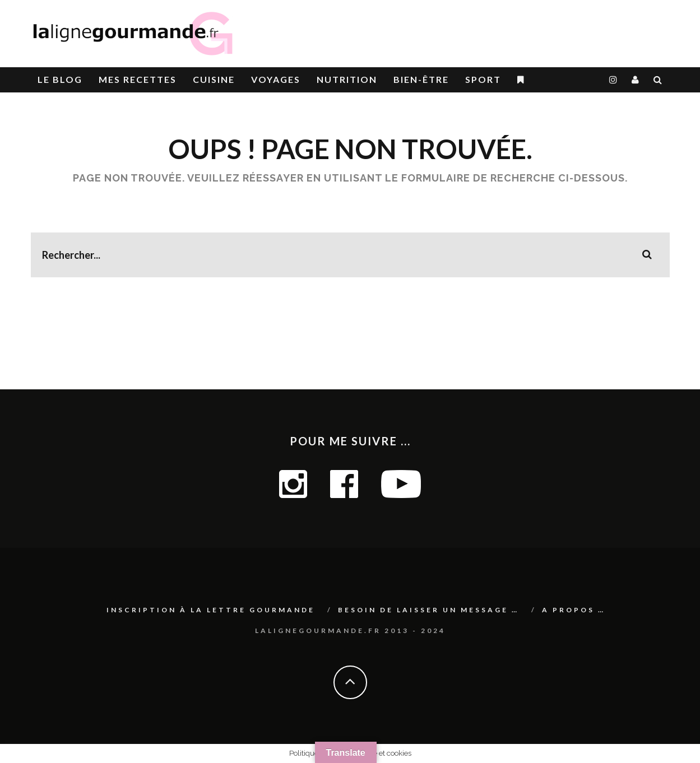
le (60, 79)
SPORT (483, 79)
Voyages (276, 79)
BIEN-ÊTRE (421, 79)
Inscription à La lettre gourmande (211, 610)
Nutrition (347, 79)
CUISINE (214, 79)
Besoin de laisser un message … (428, 610)
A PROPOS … (574, 610)
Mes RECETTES (138, 79)
